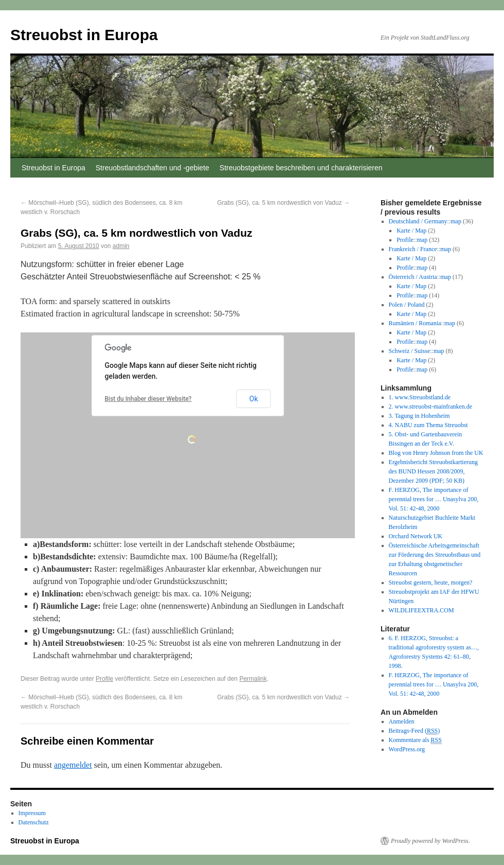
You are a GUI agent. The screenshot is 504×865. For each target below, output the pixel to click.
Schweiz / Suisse (410, 351)
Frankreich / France (413, 249)
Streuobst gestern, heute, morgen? (431, 582)
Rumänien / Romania (415, 323)
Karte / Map (411, 231)
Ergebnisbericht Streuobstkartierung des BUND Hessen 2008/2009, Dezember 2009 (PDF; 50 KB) (433, 471)
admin (121, 246)
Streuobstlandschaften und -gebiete (152, 168)
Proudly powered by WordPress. (430, 841)
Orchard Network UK (416, 536)
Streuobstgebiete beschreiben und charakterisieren (301, 168)
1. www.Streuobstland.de (420, 397)
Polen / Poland (407, 305)
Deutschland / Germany (418, 221)
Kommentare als (415, 740)
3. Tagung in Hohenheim (419, 416)
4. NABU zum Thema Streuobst (428, 425)
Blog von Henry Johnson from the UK (436, 453)
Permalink (253, 679)
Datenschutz (34, 822)
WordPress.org (407, 749)
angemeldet (73, 765)
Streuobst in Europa (84, 35)
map (456, 221)
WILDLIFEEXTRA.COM (421, 610)
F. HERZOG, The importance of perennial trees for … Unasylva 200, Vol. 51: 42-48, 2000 (434, 499)
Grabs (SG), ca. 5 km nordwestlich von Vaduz (283, 203)
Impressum (32, 813)
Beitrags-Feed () (415, 731)
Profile (104, 679)
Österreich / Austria (413, 277)
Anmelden (402, 721)
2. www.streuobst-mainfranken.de (431, 407)
